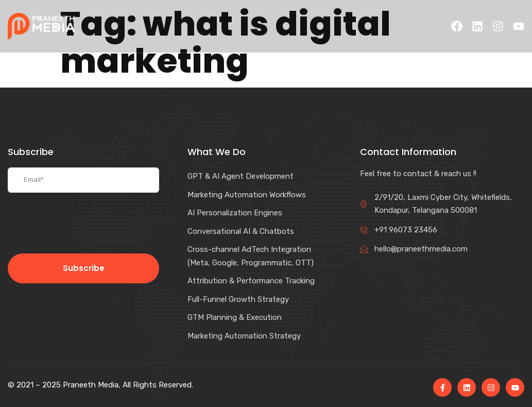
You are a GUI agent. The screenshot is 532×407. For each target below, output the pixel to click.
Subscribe (84, 268)
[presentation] (83, 223)
